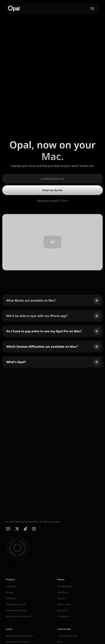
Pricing (10, 592)
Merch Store (64, 604)
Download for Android (18, 616)
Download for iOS (16, 604)
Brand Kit (63, 610)
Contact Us (63, 616)
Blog (60, 642)
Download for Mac (16, 610)
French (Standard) (16, 568)
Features (11, 598)
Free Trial (11, 586)
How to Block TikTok (17, 642)
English (10, 564)
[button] (92, 8)
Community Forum (68, 636)
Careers (62, 598)
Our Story (63, 592)
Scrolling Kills (65, 586)
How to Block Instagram (19, 636)
